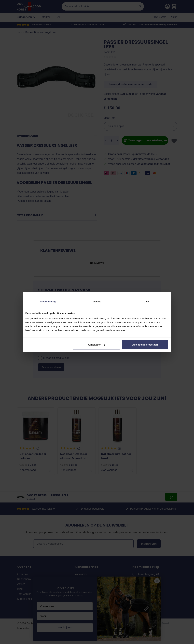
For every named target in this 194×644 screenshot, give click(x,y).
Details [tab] (97, 302)
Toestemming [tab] (48, 302)
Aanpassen (97, 344)
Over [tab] (146, 302)
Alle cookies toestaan (145, 344)
